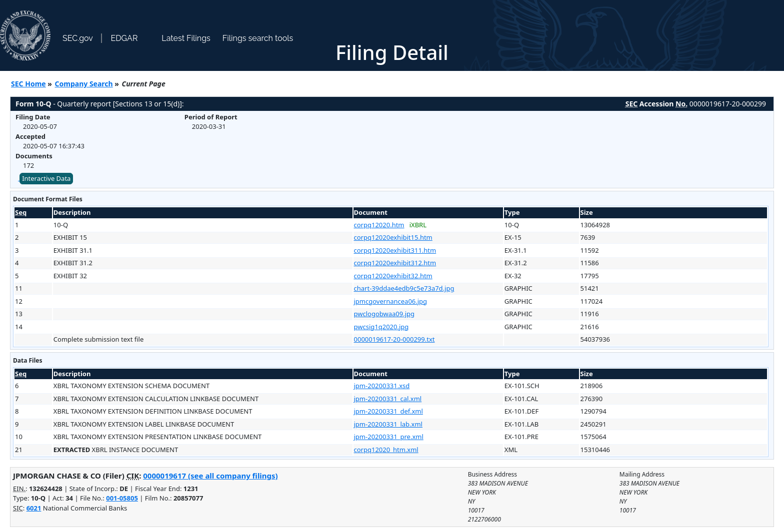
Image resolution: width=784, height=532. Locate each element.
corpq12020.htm (379, 225)
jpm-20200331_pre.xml (389, 437)
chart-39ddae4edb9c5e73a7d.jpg (404, 288)
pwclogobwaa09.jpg (384, 314)
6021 (34, 508)
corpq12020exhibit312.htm (395, 263)
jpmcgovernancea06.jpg (391, 301)
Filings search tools (258, 38)
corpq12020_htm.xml (386, 450)
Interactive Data (46, 178)
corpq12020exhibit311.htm (395, 250)
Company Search (84, 84)
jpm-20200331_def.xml (388, 411)
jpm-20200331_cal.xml (388, 399)
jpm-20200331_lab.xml (388, 424)
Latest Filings (186, 38)
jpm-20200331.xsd (382, 386)
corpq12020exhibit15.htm (393, 237)
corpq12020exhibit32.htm (393, 276)
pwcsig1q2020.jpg (381, 327)
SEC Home (28, 84)
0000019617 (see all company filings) (210, 476)
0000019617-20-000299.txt (394, 339)
